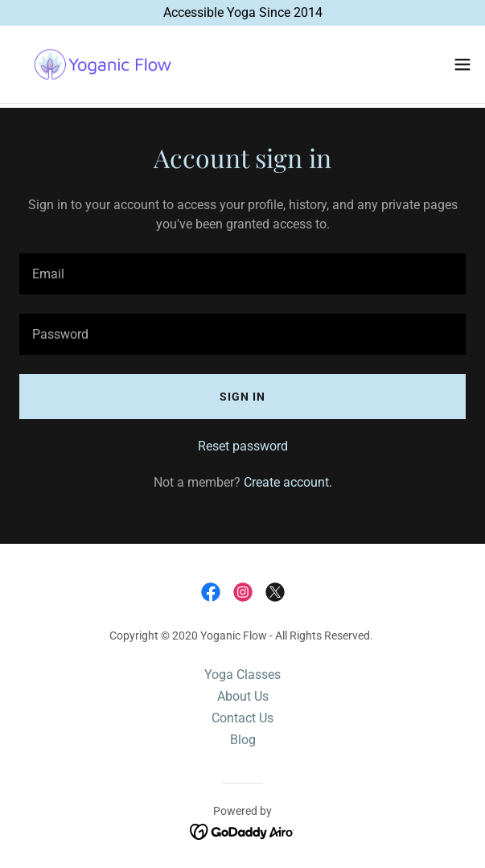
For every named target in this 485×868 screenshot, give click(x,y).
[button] (462, 64)
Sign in (242, 397)
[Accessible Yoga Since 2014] (242, 13)
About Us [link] (243, 696)
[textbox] (242, 274)
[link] (103, 64)
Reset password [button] (243, 446)
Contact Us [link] (242, 718)
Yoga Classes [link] (242, 675)
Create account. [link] (288, 482)
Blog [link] (243, 740)
